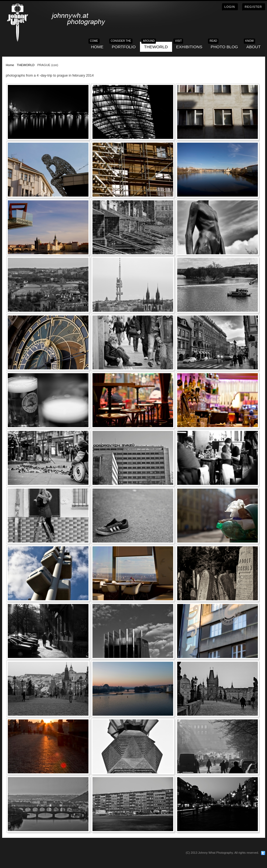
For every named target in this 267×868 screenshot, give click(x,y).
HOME (97, 45)
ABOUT (254, 45)
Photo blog (224, 45)
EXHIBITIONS (189, 45)
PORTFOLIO (124, 45)
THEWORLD (156, 45)
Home (10, 65)
